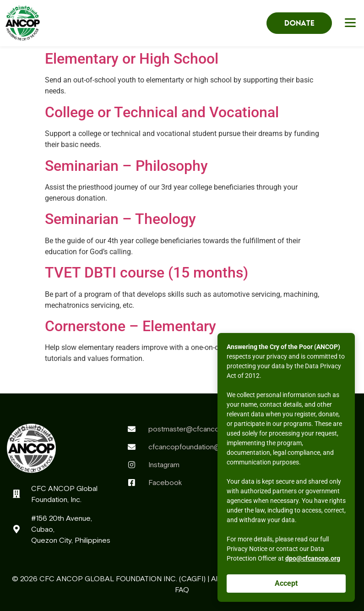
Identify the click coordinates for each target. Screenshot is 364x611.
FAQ (182, 589)
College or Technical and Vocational (162, 112)
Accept (286, 583)
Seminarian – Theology (120, 219)
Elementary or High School (132, 59)
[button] (352, 22)
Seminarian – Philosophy (126, 166)
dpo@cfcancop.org (313, 558)
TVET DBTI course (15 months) (147, 273)
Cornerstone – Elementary (130, 326)
